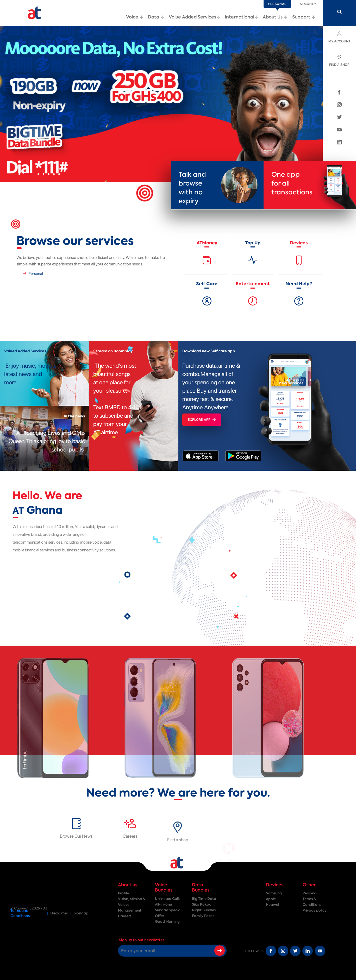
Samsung (274, 893)
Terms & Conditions (312, 902)
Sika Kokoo (202, 904)
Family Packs (203, 916)
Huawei (272, 905)
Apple (271, 899)
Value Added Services (194, 17)
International (241, 17)
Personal (310, 893)
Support (304, 17)
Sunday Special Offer (168, 913)
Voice (135, 17)
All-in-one (163, 904)
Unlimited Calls (168, 899)
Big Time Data (204, 899)
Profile (123, 893)
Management (130, 910)
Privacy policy (315, 910)
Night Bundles (204, 910)
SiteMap (81, 913)
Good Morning (167, 922)
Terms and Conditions (20, 913)
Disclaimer (59, 913)
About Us (275, 17)
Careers (125, 916)
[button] (19, 174)
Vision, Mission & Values (132, 902)
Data (156, 17)
